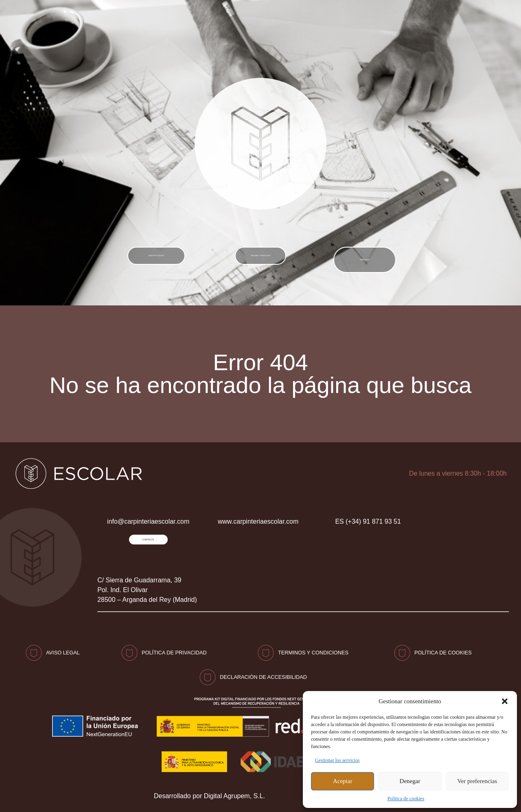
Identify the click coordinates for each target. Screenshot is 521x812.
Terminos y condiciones (313, 651)
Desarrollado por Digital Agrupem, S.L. (209, 795)
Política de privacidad (174, 651)
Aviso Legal (63, 651)
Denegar (410, 781)
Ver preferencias (477, 781)
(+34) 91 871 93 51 (374, 20)
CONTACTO (440, 20)
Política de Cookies (443, 651)
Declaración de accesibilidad (263, 676)
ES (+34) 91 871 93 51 (368, 514)
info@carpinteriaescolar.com (265, 20)
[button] (505, 701)
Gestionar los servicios (337, 760)
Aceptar (343, 781)
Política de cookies (406, 799)
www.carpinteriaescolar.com (258, 514)
